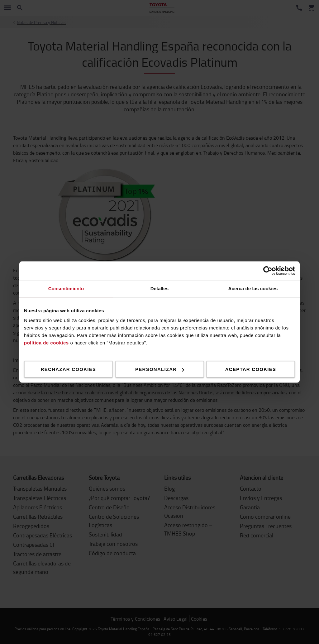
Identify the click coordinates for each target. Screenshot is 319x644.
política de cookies (46, 343)
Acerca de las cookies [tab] (253, 288)
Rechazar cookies (69, 369)
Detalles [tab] (159, 288)
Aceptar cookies (251, 369)
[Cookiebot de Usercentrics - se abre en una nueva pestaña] (268, 271)
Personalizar (160, 369)
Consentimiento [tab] (66, 288)
